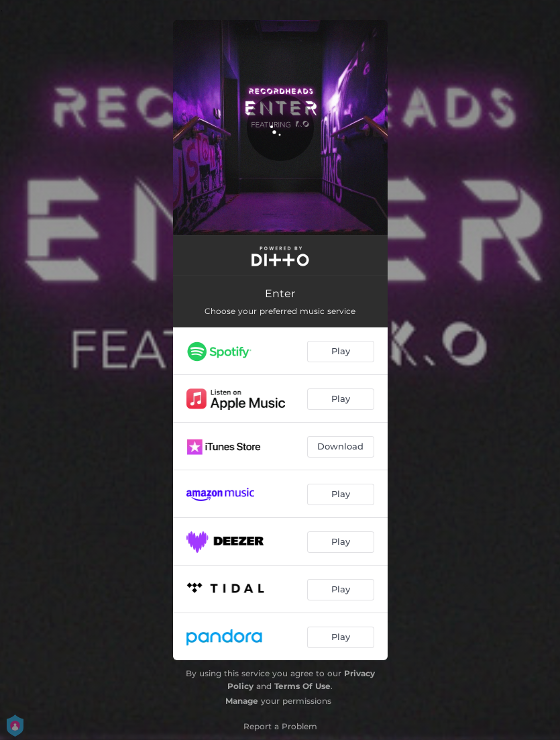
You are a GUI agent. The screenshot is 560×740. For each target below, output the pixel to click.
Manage (242, 701)
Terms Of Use (302, 686)
